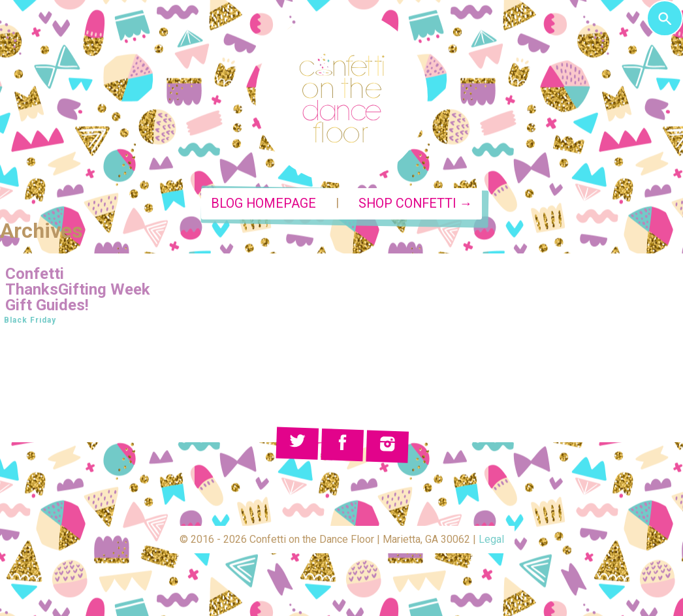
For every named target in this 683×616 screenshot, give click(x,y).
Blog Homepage (263, 203)
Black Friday (30, 320)
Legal (491, 539)
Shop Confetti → (416, 203)
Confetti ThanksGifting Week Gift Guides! (78, 289)
